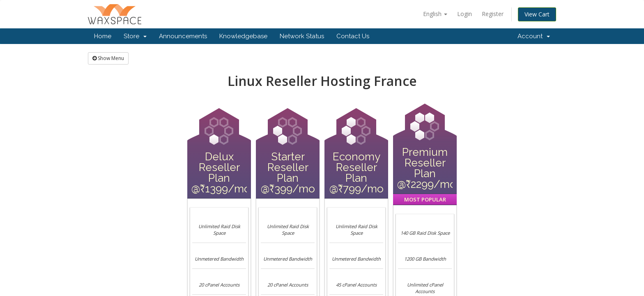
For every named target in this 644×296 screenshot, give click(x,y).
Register (493, 14)
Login (465, 14)
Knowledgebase (243, 36)
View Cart (537, 14)
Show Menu (108, 58)
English (435, 14)
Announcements (183, 36)
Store (135, 36)
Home (103, 36)
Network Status (302, 36)
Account (534, 36)
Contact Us (353, 36)
